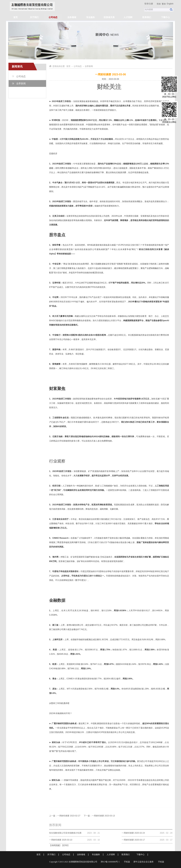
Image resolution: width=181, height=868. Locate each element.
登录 (146, 4)
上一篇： (65, 816)
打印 (65, 845)
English (170, 4)
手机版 (126, 862)
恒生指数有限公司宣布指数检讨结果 (65, 833)
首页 (16, 17)
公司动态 (78, 66)
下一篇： (99, 816)
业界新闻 (89, 66)
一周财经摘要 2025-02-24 (133, 833)
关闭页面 (55, 845)
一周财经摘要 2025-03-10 (61, 840)
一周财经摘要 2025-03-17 (133, 840)
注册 (151, 4)
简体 (159, 4)
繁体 (164, 4)
